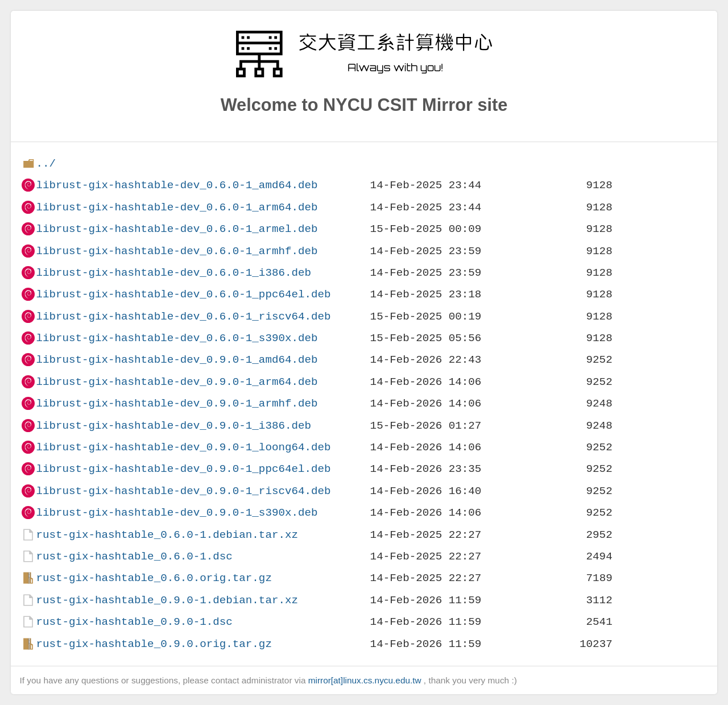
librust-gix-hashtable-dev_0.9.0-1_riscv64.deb (183, 491)
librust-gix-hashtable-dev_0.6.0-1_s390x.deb (177, 338)
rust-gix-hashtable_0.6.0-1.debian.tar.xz (167, 535)
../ (46, 163)
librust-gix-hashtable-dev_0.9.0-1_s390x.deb (177, 513)
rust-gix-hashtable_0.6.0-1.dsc (134, 556)
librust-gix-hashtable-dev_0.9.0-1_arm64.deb (177, 382)
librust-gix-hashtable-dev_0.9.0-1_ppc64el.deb (183, 469)
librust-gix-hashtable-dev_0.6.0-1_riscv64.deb (183, 316)
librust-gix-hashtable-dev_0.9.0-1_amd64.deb (177, 360)
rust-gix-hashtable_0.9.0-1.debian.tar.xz (167, 600)
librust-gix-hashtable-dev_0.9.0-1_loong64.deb (183, 447)
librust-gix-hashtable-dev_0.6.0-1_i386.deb (173, 273)
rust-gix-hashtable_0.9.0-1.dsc (134, 622)
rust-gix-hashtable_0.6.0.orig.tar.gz (154, 578)
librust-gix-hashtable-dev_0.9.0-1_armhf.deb (177, 403)
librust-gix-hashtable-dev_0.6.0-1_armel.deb (177, 229)
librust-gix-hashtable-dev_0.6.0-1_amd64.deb (177, 185)
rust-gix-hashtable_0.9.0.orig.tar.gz (154, 644)
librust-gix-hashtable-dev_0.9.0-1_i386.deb (173, 426)
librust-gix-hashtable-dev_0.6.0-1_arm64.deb (177, 207)
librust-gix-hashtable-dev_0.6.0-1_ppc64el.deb (183, 294)
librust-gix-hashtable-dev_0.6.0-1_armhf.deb (177, 251)
